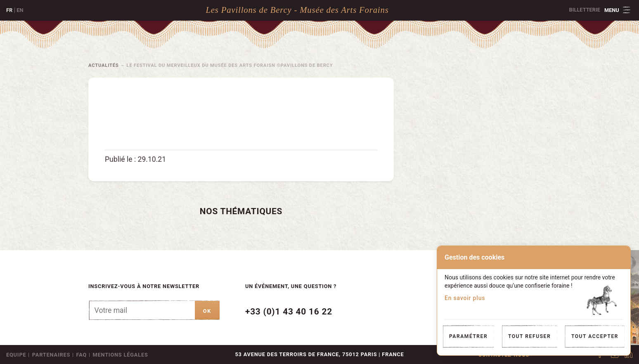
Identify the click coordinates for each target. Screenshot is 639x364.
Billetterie (585, 10)
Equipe (16, 355)
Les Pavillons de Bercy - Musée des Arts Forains (297, 10)
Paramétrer (468, 336)
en (20, 10)
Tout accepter (595, 336)
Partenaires (51, 355)
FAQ (82, 355)
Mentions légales (120, 355)
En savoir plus (465, 298)
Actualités (104, 65)
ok (207, 311)
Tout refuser (529, 336)
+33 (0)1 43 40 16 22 (289, 312)
